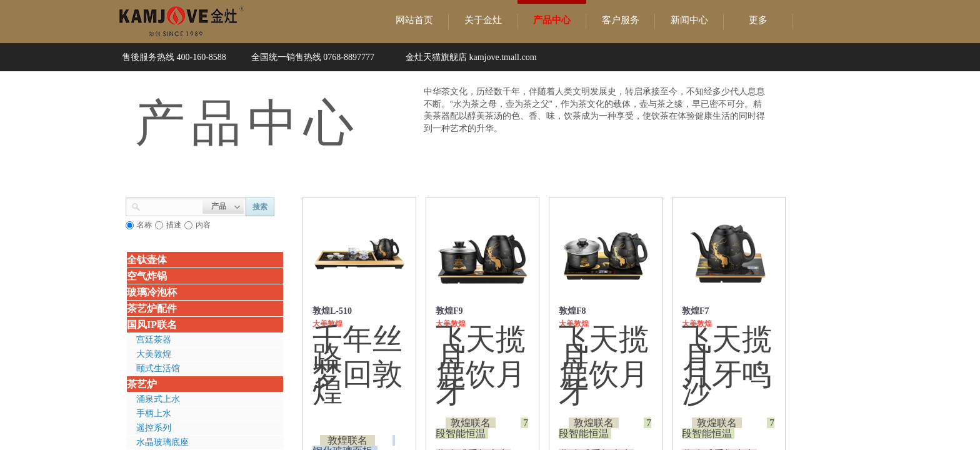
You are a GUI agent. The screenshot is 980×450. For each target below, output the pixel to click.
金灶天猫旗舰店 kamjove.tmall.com (471, 57)
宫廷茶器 (154, 340)
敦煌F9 (449, 311)
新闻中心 (689, 20)
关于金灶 (483, 20)
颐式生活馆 (158, 368)
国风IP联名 (152, 325)
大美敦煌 (154, 354)
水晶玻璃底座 (162, 442)
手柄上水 (154, 413)
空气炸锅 (147, 276)
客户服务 (621, 20)
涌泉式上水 (158, 399)
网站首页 (414, 20)
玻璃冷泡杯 (152, 292)
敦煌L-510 (332, 311)
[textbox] (172, 206)
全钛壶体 (147, 260)
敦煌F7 (696, 311)
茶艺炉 (142, 384)
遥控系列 (154, 428)
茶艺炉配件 (152, 308)
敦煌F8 (572, 311)
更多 (758, 20)
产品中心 (552, 20)
